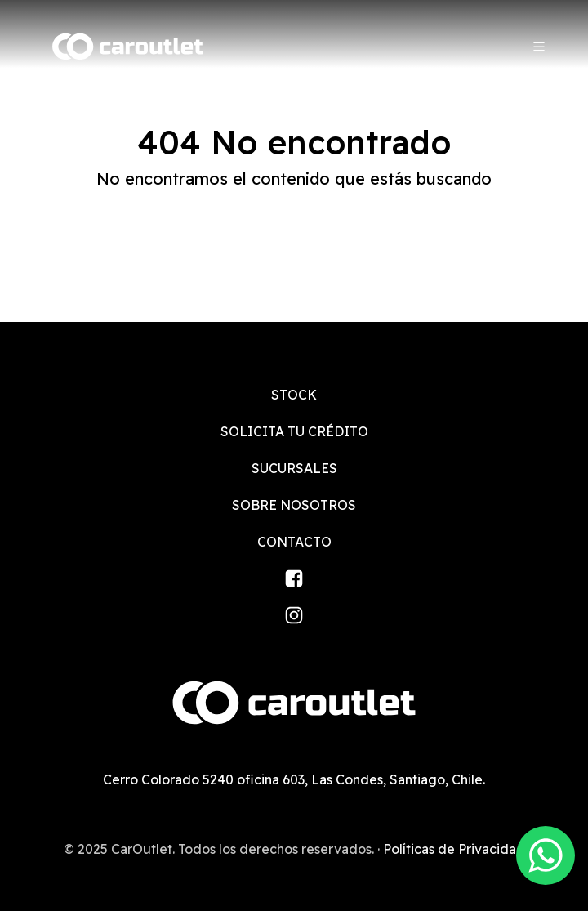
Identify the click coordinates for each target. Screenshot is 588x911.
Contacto (294, 542)
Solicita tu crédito (294, 431)
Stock (294, 395)
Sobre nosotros (294, 505)
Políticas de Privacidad (454, 849)
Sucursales (294, 468)
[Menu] (539, 47)
